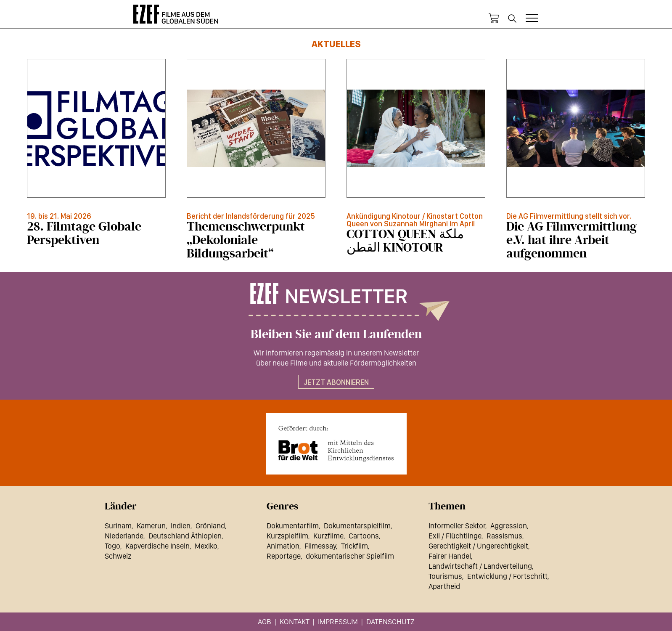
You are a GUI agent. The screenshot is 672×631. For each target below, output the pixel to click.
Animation (283, 546)
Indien (181, 526)
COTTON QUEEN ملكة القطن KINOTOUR (405, 241)
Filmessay (320, 546)
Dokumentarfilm (293, 526)
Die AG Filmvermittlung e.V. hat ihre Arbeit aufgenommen (571, 240)
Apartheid (444, 586)
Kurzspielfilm (287, 536)
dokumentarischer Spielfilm (350, 556)
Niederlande (124, 536)
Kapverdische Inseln (157, 546)
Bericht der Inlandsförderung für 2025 (251, 216)
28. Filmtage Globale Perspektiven (84, 233)
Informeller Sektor (457, 526)
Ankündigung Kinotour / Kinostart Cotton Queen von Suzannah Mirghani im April (415, 220)
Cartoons (364, 536)
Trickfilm (355, 546)
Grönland (210, 526)
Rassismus (504, 536)
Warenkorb (494, 19)
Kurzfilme (328, 536)
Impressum (338, 622)
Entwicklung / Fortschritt (507, 576)
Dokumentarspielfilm (357, 526)
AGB (265, 622)
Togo (112, 546)
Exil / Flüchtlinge (455, 536)
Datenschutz (390, 622)
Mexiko (206, 546)
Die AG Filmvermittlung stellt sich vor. (569, 216)
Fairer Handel (450, 556)
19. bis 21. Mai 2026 (59, 216)
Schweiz (118, 556)
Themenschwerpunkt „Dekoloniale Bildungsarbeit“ (246, 240)
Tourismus (445, 576)
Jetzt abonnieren (336, 382)
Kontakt (295, 622)
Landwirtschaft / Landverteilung (480, 566)
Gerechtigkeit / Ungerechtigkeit (478, 546)
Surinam (118, 526)
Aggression (509, 526)
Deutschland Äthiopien (185, 536)
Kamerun (151, 526)
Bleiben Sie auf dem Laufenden (336, 334)
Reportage (284, 556)
